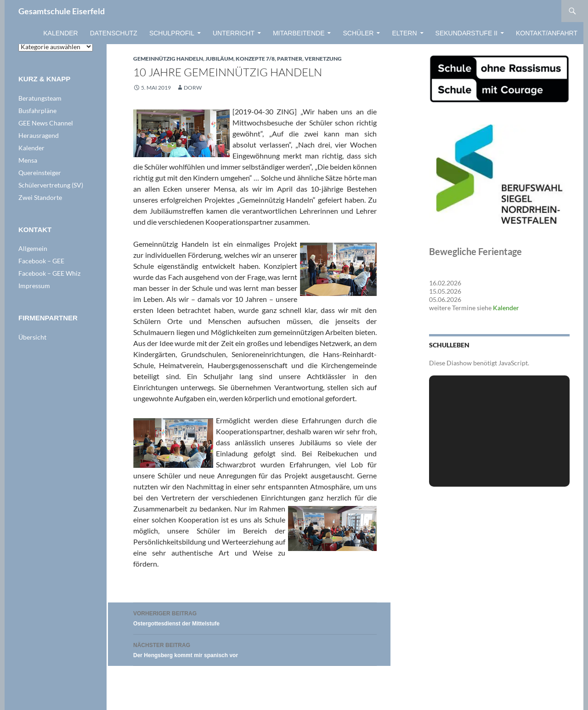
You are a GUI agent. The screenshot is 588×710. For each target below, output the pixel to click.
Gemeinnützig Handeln (168, 59)
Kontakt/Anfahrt (547, 33)
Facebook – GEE (41, 261)
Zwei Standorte (40, 197)
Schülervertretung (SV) (51, 185)
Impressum (34, 286)
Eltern (404, 33)
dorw (193, 88)
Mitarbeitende (299, 33)
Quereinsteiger (40, 173)
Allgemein (33, 248)
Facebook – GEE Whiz (49, 273)
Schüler (358, 33)
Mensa (28, 160)
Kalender (60, 33)
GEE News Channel (46, 123)
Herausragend (39, 135)
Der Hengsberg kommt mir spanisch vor (255, 649)
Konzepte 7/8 (255, 59)
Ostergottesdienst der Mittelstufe (255, 617)
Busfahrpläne (37, 111)
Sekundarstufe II (466, 33)
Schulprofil (172, 33)
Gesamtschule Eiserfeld (62, 11)
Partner (290, 59)
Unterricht (234, 33)
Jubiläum (219, 59)
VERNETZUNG (323, 59)
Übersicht (32, 337)
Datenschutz (114, 33)
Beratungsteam (40, 98)
